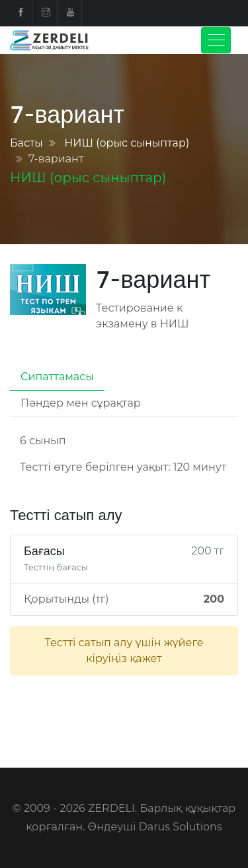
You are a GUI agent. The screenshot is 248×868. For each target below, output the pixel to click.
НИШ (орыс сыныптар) (127, 143)
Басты (26, 143)
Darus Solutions (181, 827)
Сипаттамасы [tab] (57, 377)
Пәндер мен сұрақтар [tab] (81, 403)
